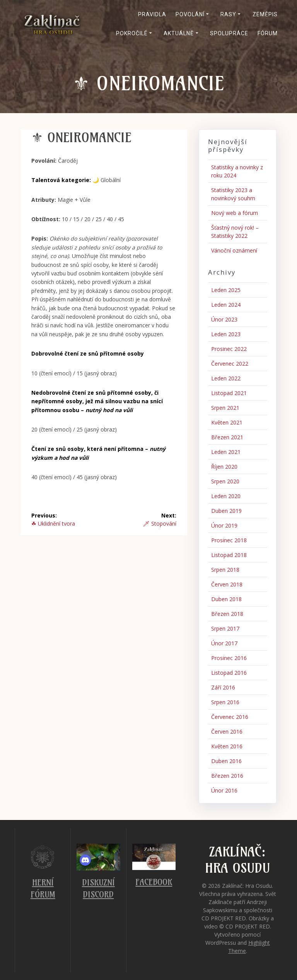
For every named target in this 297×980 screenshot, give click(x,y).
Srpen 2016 (225, 702)
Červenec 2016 (230, 717)
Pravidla (152, 14)
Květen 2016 (227, 746)
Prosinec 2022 (229, 349)
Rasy (228, 14)
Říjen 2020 (224, 467)
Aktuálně (179, 33)
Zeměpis (265, 14)
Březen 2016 (227, 776)
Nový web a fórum (235, 213)
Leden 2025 (226, 290)
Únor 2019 (224, 525)
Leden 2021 (226, 452)
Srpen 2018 (225, 570)
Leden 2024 (226, 305)
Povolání (190, 14)
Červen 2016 (227, 732)
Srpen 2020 (225, 481)
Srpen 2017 (225, 628)
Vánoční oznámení (234, 250)
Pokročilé (132, 33)
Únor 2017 (224, 643)
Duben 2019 (226, 511)
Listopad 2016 (229, 673)
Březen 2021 (227, 437)
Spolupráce (229, 33)
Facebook (154, 882)
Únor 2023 (224, 319)
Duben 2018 (226, 599)
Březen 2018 (227, 614)
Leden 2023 (226, 334)
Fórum (268, 33)
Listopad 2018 (229, 555)
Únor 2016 (224, 790)
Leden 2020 (226, 496)
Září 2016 (223, 687)
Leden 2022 (226, 378)
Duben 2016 (226, 761)
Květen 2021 (227, 422)
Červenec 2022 (230, 364)
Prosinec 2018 (229, 540)
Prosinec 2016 (229, 658)
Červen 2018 (227, 584)
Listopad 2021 (229, 393)
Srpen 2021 (225, 408)
